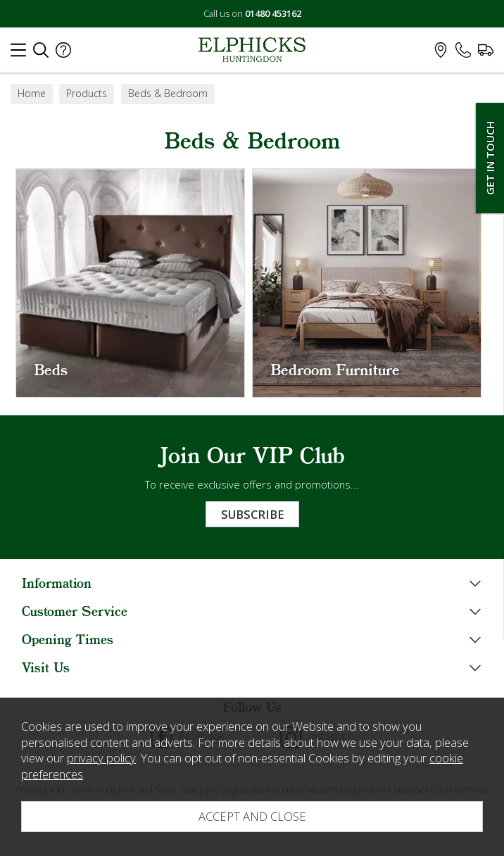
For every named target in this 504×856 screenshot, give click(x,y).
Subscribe (252, 514)
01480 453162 (273, 13)
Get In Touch (490, 158)
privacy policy (101, 758)
